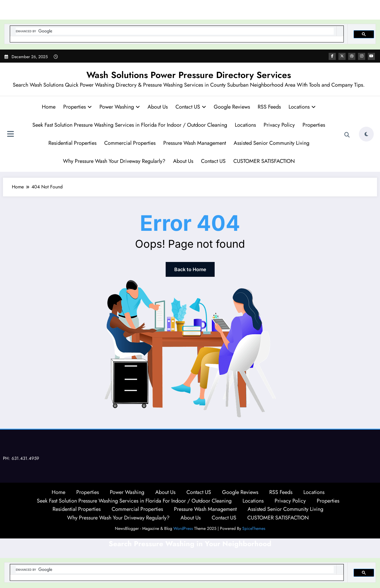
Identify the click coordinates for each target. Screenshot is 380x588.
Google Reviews (232, 107)
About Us (158, 107)
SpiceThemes (254, 528)
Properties (77, 107)
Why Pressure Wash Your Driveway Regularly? (114, 161)
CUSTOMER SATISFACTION (264, 161)
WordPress (183, 528)
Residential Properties (72, 143)
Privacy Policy (279, 125)
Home (49, 107)
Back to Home (190, 269)
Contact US (191, 107)
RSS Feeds (269, 107)
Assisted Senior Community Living (271, 143)
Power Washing (120, 107)
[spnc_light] (366, 134)
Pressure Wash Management (195, 143)
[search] (175, 31)
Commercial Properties (130, 143)
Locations (302, 107)
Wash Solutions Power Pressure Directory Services (189, 75)
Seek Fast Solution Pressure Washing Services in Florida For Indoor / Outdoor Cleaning (130, 125)
